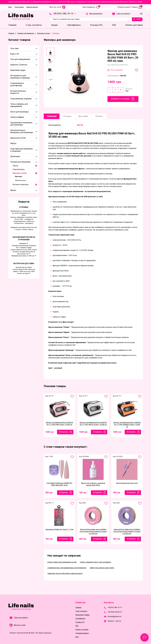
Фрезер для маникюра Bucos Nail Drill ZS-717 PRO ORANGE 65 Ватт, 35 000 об (127, 425)
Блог (77, 637)
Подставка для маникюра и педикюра (21, 150)
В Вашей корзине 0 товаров (130, 7)
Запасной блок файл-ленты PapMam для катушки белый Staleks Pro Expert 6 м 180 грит (93, 532)
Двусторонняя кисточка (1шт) (127, 483)
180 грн (83, 493)
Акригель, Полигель (19, 65)
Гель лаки (14, 48)
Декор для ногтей (18, 138)
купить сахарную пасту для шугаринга (95, 562)
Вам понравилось (91, 7)
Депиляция (15, 156)
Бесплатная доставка (24, 263)
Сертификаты (80, 619)
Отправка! (24, 207)
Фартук (13, 143)
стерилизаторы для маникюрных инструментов (67, 568)
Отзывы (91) (80, 622)
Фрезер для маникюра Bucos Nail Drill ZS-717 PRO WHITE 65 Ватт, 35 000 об (93, 424)
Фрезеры (19, 176)
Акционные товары (83, 615)
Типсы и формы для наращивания (19, 105)
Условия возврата (82, 633)
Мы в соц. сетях (57, 7)
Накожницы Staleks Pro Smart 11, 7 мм (59, 529)
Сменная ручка (20, 180)
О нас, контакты (81, 611)
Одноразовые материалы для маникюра (21, 124)
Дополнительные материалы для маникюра (22, 131)
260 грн (83, 539)
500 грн (49, 493)
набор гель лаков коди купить (102, 568)
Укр (141, 14)
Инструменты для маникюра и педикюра (20, 77)
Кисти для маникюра (19, 112)
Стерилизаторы (19, 169)
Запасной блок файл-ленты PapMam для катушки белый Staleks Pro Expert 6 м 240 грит (127, 532)
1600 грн (49, 432)
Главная (78, 607)
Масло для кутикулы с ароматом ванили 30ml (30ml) (93, 484)
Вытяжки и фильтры (21, 185)
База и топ (15, 54)
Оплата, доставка (82, 630)
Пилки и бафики (17, 117)
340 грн (117, 493)
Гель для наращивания (20, 59)
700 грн (49, 539)
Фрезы (13, 190)
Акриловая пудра (18, 70)
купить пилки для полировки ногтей (62, 562)
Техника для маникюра (20, 162)
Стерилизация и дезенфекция (17, 84)
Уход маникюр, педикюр (21, 99)
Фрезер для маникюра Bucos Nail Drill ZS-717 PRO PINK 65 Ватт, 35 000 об (59, 424)
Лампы (15, 166)
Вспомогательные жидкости (18, 92)
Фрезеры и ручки (20, 173)
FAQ (77, 626)
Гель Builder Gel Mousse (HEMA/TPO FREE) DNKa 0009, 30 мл (59, 484)
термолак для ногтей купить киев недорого (65, 573)
